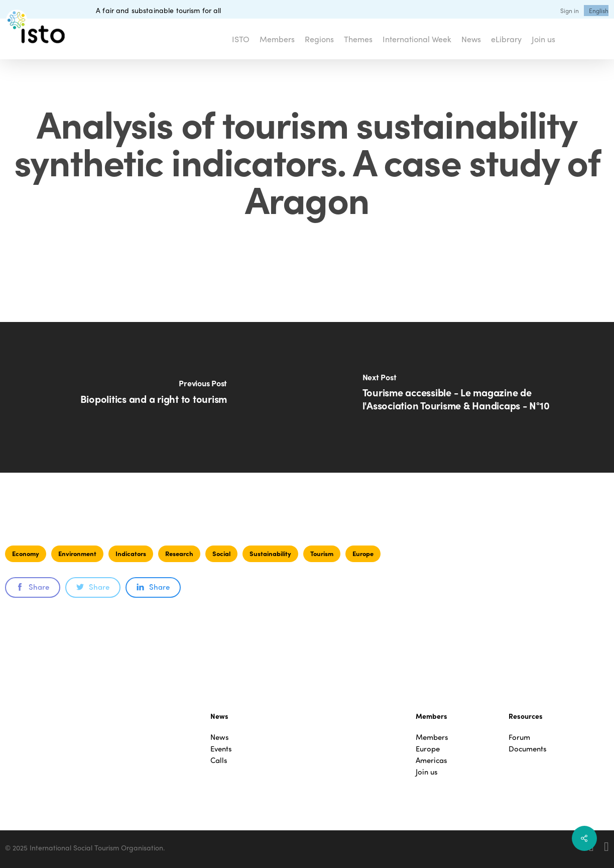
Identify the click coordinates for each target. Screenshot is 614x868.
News (220, 737)
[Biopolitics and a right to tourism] (154, 397)
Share (33, 587)
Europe (363, 553)
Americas (432, 760)
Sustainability (270, 553)
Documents (528, 749)
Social (221, 553)
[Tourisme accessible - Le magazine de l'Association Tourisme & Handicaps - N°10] (461, 397)
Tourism (322, 553)
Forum (519, 737)
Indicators (131, 553)
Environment (77, 553)
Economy (26, 553)
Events (221, 749)
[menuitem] (599, 11)
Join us (427, 772)
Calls (219, 760)
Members (432, 737)
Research (179, 553)
